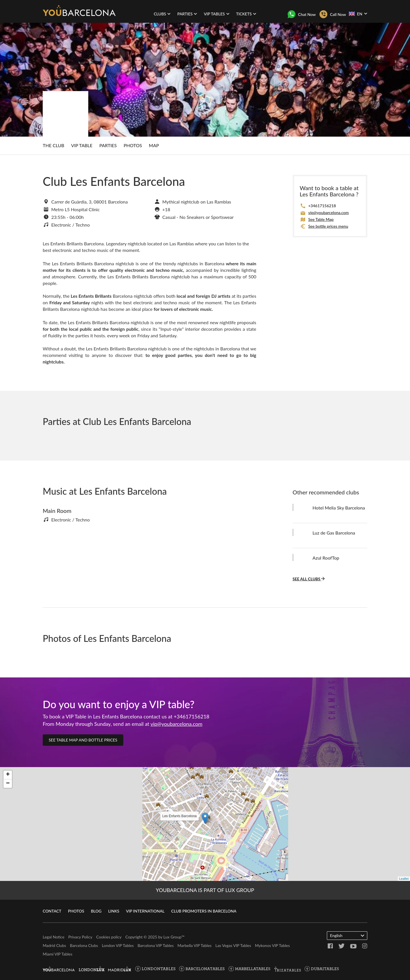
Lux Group (172, 937)
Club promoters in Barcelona (204, 911)
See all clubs (309, 579)
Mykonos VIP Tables (272, 945)
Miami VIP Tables (58, 954)
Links (114, 911)
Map (154, 145)
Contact (52, 911)
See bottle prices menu (328, 226)
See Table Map (321, 219)
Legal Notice (54, 937)
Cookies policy (109, 937)
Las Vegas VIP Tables (233, 945)
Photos (133, 145)
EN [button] (358, 14)
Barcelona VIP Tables (156, 945)
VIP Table (82, 145)
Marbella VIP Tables (194, 945)
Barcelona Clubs (84, 945)
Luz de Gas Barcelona (334, 533)
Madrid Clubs (54, 945)
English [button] (347, 935)
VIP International (145, 911)
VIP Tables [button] (217, 14)
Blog (96, 911)
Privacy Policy (80, 937)
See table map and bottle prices (83, 740)
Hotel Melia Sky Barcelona (339, 508)
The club (54, 145)
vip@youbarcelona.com (329, 212)
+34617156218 (322, 206)
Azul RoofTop (326, 558)
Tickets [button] (246, 14)
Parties (108, 145)
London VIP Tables (118, 945)
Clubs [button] (162, 14)
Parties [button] (187, 14)
